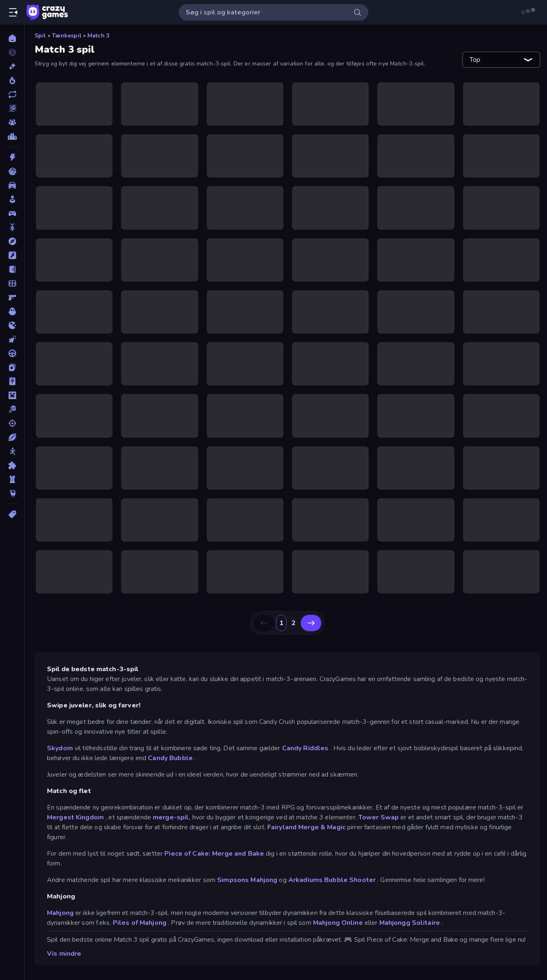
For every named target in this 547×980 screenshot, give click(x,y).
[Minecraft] (12, 395)
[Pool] (12, 409)
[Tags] (12, 514)
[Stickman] (12, 451)
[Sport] (12, 437)
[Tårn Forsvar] (12, 479)
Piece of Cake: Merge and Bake (214, 854)
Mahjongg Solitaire (410, 923)
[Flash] (12, 255)
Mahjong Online (338, 923)
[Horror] (12, 311)
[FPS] (12, 297)
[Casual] (12, 199)
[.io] (12, 325)
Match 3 (98, 36)
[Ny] (12, 66)
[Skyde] (12, 423)
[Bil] (12, 185)
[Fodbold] (12, 283)
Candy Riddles (305, 748)
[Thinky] (12, 493)
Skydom (60, 748)
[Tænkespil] (12, 465)
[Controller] (12, 213)
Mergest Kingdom (75, 817)
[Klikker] (12, 339)
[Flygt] (12, 269)
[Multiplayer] (12, 122)
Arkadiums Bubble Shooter (332, 880)
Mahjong (60, 913)
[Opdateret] (12, 94)
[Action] (12, 157)
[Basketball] (12, 171)
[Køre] (12, 353)
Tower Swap (379, 817)
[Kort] (12, 367)
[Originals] (12, 108)
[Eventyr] (12, 241)
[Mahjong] (12, 381)
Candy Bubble (170, 758)
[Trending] (12, 80)
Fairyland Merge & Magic (306, 827)
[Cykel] (12, 227)
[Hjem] (12, 38)
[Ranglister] (12, 136)
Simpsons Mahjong (247, 880)
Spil (40, 36)
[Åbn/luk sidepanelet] (13, 12)
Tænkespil (67, 36)
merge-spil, (172, 817)
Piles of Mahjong (140, 923)
